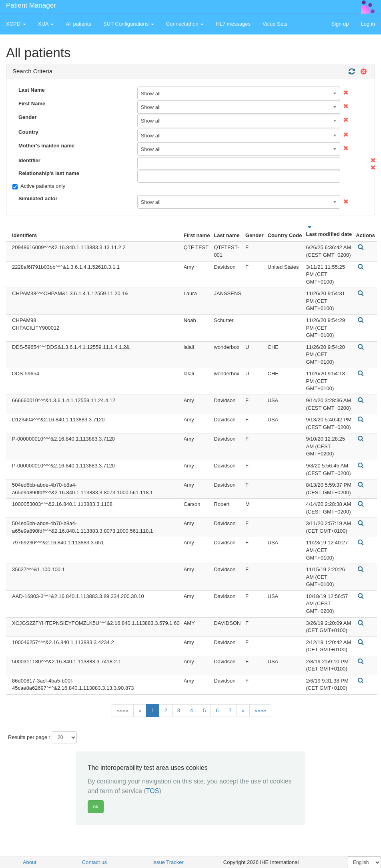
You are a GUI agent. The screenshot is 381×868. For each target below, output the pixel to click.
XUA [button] (46, 24)
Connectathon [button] (185, 24)
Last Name (32, 90)
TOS (153, 791)
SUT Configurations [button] (129, 24)
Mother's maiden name (46, 146)
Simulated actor (38, 198)
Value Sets (275, 24)
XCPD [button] (16, 24)
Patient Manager (31, 5)
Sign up (340, 24)
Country (28, 132)
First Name (32, 104)
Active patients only (39, 186)
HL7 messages (233, 24)
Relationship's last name (49, 173)
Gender (28, 117)
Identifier (29, 160)
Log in (368, 24)
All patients (78, 24)
